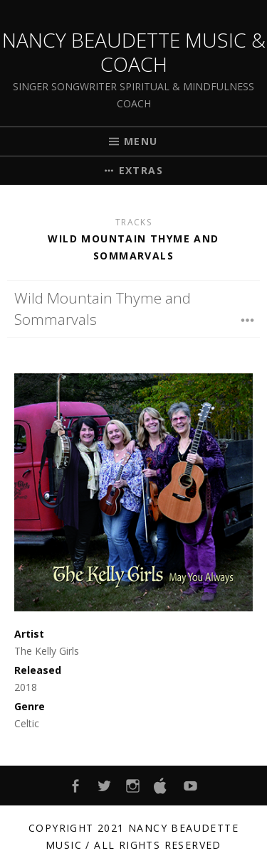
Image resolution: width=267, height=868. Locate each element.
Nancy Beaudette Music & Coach (134, 52)
